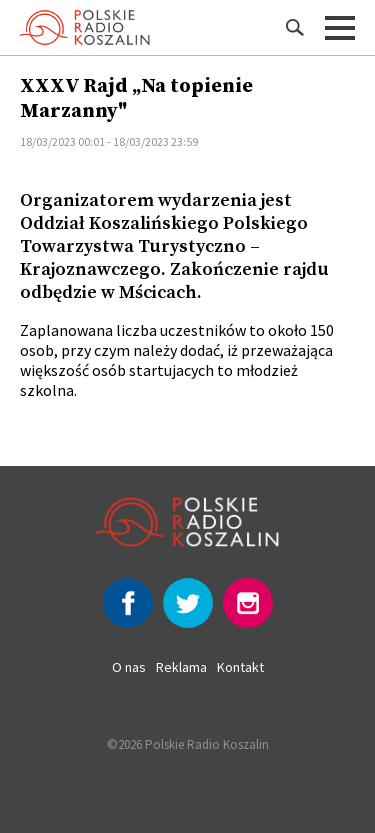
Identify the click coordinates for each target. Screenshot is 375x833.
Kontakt (240, 667)
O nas (129, 667)
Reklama (181, 667)
